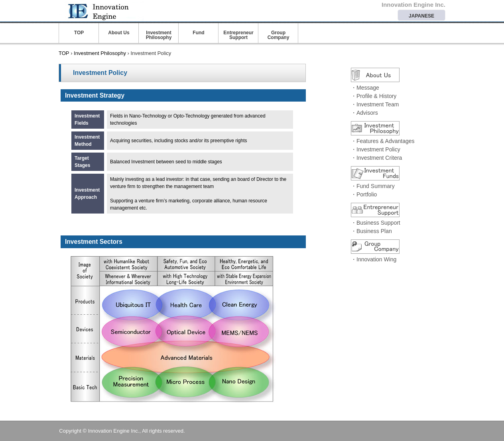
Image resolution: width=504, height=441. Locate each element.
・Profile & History (374, 96)
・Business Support (376, 223)
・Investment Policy (376, 149)
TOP (79, 33)
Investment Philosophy (159, 35)
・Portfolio (364, 194)
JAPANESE (421, 16)
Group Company (279, 35)
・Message (365, 88)
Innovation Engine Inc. (118, 10)
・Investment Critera (376, 158)
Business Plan (374, 231)
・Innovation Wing (374, 259)
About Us (119, 33)
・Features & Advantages (383, 141)
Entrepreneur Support (238, 35)
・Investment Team (375, 104)
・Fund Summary (373, 186)
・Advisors (364, 113)
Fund (198, 33)
